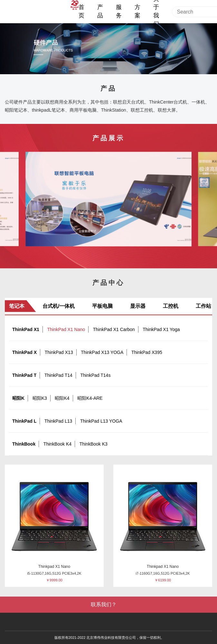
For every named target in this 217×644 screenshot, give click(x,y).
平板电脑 (102, 306)
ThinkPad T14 (58, 375)
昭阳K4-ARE (90, 398)
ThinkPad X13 (59, 352)
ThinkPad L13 (58, 421)
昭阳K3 (40, 398)
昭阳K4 (62, 398)
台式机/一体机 (59, 306)
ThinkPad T (24, 375)
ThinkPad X (24, 352)
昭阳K (18, 398)
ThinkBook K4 (57, 444)
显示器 (138, 306)
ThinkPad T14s (95, 375)
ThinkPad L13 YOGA (101, 421)
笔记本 (17, 306)
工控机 (171, 306)
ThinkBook (24, 444)
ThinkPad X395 (147, 352)
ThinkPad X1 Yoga (161, 329)
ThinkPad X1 (26, 329)
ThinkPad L (24, 421)
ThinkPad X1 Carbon (114, 329)
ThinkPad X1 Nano (66, 329)
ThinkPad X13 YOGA (102, 352)
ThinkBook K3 (94, 444)
